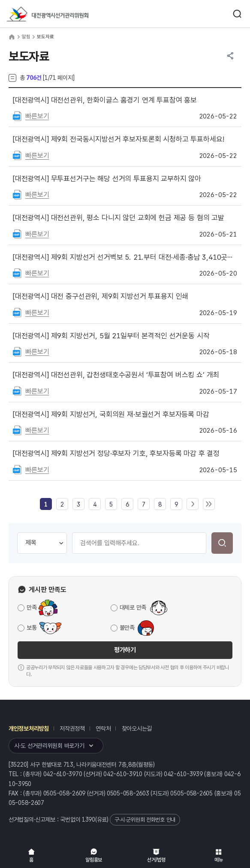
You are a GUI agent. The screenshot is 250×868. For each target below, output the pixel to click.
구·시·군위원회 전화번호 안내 (145, 820)
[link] (46, 504)
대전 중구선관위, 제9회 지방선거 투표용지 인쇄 (101, 296)
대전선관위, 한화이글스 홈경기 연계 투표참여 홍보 (105, 100)
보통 (32, 628)
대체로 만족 (133, 607)
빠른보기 (37, 116)
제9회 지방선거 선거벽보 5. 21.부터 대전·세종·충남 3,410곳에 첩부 (125, 257)
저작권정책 (72, 728)
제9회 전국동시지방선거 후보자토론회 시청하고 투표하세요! (118, 139)
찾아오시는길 (137, 728)
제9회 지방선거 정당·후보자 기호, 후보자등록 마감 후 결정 (116, 453)
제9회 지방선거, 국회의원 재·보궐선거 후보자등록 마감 (111, 414)
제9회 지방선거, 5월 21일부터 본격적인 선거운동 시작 (111, 336)
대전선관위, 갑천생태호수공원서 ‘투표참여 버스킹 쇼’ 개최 (116, 375)
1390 (89, 819)
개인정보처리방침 (29, 728)
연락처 (103, 728)
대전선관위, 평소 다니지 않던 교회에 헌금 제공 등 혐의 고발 (119, 218)
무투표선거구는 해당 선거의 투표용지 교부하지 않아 (107, 179)
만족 (32, 607)
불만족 (127, 628)
